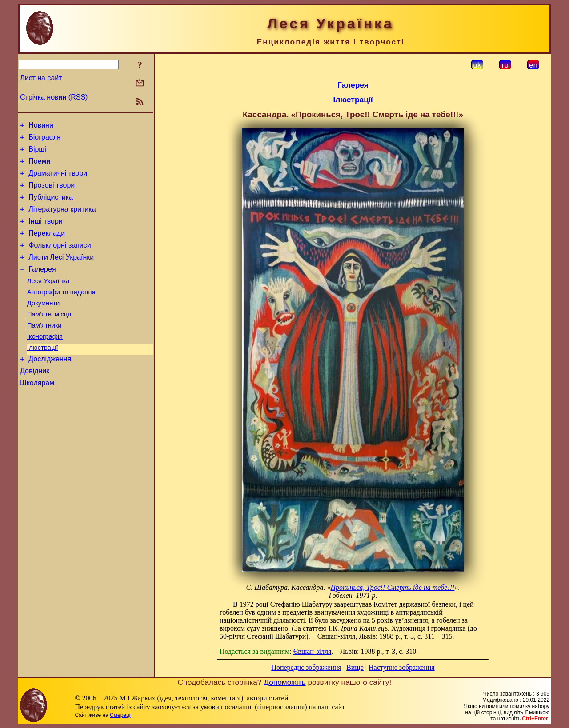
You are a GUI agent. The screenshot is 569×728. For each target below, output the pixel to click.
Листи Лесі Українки (61, 273)
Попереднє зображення (306, 667)
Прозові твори (52, 193)
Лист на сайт (41, 78)
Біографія (44, 140)
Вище (355, 667)
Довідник (35, 400)
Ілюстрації (43, 374)
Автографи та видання (61, 312)
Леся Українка (48, 300)
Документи (43, 324)
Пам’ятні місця (49, 337)
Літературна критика (62, 220)
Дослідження (50, 387)
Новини (41, 126)
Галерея (42, 286)
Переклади (47, 246)
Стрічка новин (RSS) (54, 97)
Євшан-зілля (313, 651)
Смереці (120, 715)
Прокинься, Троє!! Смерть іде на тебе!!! (393, 587)
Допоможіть (284, 682)
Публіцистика (51, 206)
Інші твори (46, 233)
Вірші (37, 153)
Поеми (39, 166)
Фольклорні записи (60, 260)
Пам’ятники (44, 349)
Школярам (37, 414)
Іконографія (45, 362)
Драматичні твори (58, 180)
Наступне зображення (402, 667)
